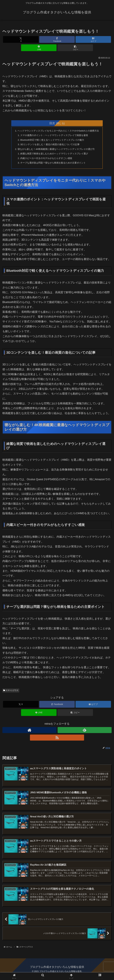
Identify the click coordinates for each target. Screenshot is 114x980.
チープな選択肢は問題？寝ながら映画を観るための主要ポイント (53, 165)
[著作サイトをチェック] (29, 733)
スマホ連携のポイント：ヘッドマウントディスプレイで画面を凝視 (54, 136)
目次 (52, 123)
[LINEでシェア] (39, 48)
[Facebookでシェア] (57, 39)
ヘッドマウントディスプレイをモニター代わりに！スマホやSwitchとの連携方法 (58, 131)
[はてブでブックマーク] (93, 39)
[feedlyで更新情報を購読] (85, 733)
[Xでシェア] (21, 39)
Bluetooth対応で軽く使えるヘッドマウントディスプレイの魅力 (52, 141)
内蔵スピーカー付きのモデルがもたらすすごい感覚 (46, 160)
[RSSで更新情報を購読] (57, 740)
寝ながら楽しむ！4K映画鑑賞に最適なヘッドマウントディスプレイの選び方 (56, 150)
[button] (75, 48)
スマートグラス (11, 693)
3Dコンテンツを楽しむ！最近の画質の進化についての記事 (50, 145)
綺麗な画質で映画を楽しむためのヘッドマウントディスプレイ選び (54, 155)
